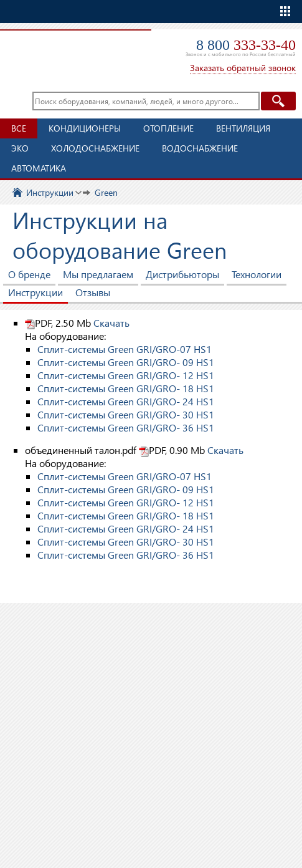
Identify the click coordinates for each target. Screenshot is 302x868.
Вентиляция (243, 128)
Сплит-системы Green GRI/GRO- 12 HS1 (126, 375)
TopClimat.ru (71, 48)
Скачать (111, 323)
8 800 (246, 45)
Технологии (257, 274)
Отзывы (93, 292)
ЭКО (20, 148)
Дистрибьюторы (182, 274)
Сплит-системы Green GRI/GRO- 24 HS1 (126, 401)
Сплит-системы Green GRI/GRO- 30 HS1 (126, 414)
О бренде (29, 274)
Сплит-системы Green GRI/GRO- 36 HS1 (126, 427)
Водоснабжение (200, 148)
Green (106, 192)
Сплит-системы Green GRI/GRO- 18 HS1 (126, 388)
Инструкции (50, 192)
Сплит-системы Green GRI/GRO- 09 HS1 (126, 362)
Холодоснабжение (95, 148)
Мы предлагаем (98, 274)
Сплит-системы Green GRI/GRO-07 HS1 (125, 349)
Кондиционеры (85, 128)
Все (19, 128)
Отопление (168, 128)
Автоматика (39, 168)
